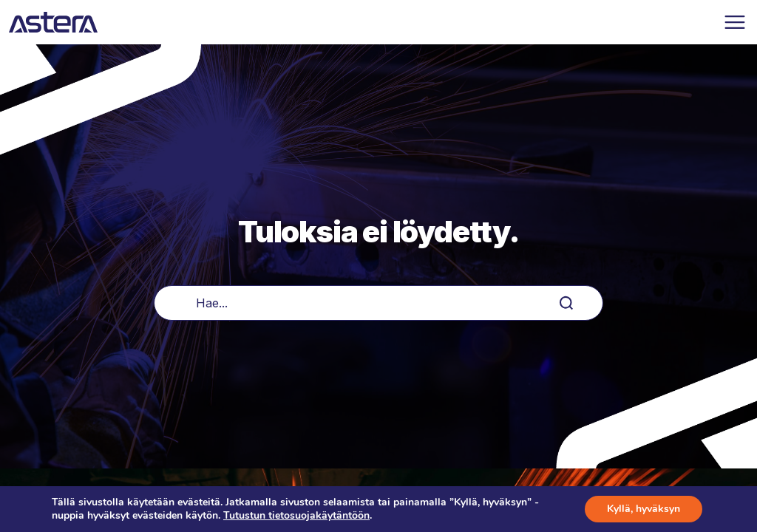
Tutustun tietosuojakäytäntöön (296, 515)
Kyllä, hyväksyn (644, 509)
